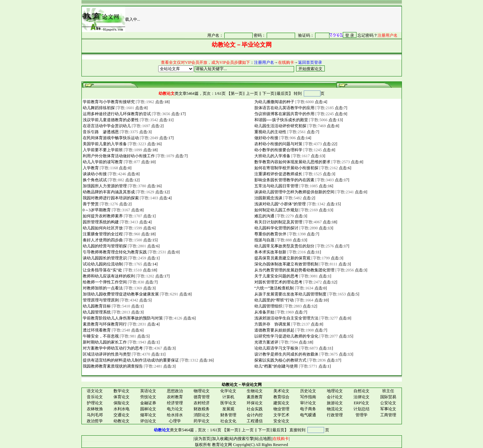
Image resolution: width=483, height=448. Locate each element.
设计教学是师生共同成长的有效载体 (286, 354)
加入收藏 (220, 439)
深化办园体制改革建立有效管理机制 (286, 264)
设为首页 (202, 439)
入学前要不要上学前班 (102, 150)
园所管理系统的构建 (100, 222)
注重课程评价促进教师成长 (278, 174)
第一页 (237, 93)
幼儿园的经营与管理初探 (104, 246)
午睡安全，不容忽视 (100, 336)
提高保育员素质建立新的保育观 (282, 258)
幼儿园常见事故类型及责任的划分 (284, 246)
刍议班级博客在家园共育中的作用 (284, 114)
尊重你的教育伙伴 (270, 234)
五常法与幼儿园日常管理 (276, 186)
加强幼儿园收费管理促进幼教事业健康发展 (120, 294)
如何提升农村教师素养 (102, 216)
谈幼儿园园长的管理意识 (104, 258)
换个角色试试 (94, 180)
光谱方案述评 (266, 342)
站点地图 (263, 439)
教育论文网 (222, 445)
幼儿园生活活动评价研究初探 (280, 126)
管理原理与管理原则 (100, 300)
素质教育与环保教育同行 (104, 324)
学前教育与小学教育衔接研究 (108, 102)
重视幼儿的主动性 (270, 132)
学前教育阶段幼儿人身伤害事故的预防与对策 (122, 318)
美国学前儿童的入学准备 (104, 144)
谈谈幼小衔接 (94, 174)
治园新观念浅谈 (268, 198)
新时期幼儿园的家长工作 (104, 342)
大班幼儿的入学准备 (272, 156)
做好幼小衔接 (266, 138)
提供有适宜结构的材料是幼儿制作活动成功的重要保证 (130, 360)
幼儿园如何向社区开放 (102, 228)
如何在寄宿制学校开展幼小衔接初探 (286, 168)
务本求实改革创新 (270, 252)
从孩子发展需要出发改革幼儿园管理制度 (290, 294)
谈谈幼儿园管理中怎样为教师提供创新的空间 (294, 192)
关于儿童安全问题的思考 (276, 276)
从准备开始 (264, 312)
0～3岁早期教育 (96, 210)
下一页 (268, 93)
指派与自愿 (264, 240)
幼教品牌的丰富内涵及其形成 (108, 192)
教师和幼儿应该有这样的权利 (108, 276)
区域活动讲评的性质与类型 (106, 354)
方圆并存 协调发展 (272, 324)
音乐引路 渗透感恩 (100, 132)
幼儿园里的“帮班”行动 (274, 300)
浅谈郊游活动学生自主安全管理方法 (286, 318)
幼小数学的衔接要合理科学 (278, 150)
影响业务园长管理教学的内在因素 (284, 180)
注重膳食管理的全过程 (102, 234)
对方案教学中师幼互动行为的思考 (112, 348)
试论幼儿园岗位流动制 (102, 264)
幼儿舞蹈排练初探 (98, 108)
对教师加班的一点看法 (102, 288)
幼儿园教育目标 (96, 306)
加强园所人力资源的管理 (104, 186)
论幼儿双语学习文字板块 (276, 348)
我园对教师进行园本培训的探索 (110, 198)
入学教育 (90, 168)
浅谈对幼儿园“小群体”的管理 (280, 204)
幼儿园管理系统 (96, 312)
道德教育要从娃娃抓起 (274, 330)
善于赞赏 (90, 204)
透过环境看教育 (96, 330)
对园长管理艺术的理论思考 (278, 282)
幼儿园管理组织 (268, 306)
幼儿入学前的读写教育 (102, 162)
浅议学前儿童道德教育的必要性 (110, 120)
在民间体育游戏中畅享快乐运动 (110, 138)
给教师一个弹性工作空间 (104, 282)
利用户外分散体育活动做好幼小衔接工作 (118, 156)
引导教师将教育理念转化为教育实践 (114, 252)
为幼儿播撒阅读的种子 (274, 102)
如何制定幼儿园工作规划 (276, 210)
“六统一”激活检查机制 (274, 288)
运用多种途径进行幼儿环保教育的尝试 (116, 114)
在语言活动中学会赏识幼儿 (106, 126)
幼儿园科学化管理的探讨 (276, 228)
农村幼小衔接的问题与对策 (278, 144)
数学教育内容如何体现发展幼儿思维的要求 (292, 162)
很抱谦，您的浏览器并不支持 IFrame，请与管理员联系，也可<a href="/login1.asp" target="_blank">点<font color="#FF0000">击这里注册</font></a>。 (293, 35)
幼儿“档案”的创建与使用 (276, 366)
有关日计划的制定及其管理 (278, 222)
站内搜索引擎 (242, 439)
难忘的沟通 (264, 216)
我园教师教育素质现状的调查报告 (112, 366)
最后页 (283, 93)
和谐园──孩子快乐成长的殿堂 (281, 120)
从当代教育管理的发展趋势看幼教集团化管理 (294, 270)
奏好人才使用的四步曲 (102, 240)
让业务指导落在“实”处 (102, 270)
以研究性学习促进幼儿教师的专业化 (286, 336)
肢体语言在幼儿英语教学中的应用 (284, 108)
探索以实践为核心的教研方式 (280, 360)
